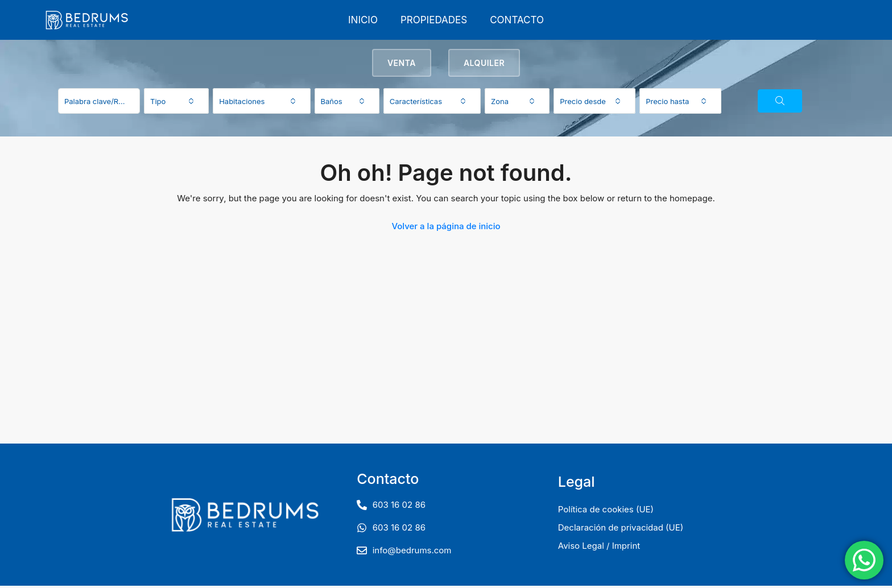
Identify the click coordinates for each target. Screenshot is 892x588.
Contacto (517, 20)
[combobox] (176, 103)
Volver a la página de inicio (446, 228)
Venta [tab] (402, 65)
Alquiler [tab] (484, 65)
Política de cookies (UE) (606, 512)
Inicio (363, 20)
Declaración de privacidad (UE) (621, 530)
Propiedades (434, 20)
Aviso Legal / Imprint (599, 548)
